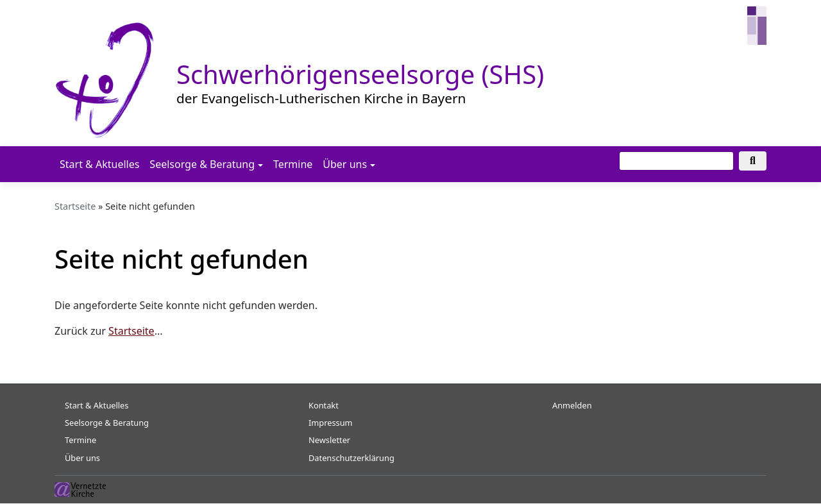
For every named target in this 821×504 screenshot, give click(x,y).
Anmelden (572, 405)
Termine (293, 164)
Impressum (331, 423)
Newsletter (329, 440)
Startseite (75, 206)
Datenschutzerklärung (351, 458)
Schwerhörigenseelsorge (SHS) (360, 74)
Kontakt (324, 405)
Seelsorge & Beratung (202, 164)
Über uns (345, 164)
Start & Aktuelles (99, 164)
